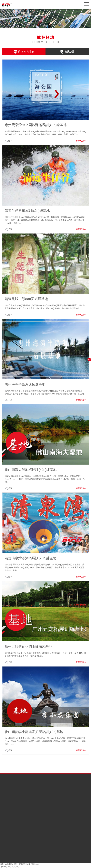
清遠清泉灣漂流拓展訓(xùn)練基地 (31, 562)
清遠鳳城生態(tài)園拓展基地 (26, 303)
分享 (10, 141)
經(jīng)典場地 (24, 52)
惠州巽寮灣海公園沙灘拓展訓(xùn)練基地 (36, 125)
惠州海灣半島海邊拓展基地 (25, 389)
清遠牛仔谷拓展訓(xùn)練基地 (27, 215)
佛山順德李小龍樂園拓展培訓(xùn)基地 (34, 736)
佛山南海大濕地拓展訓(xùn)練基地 (31, 474)
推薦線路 (67, 52)
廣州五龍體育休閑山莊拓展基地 (28, 651)
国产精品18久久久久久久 (9, 867)
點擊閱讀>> (81, 141)
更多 (89, 360)
